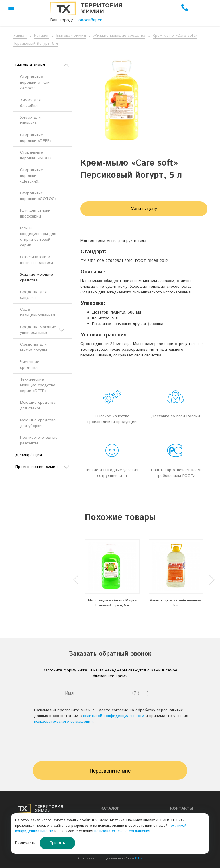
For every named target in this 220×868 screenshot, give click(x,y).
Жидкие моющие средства (119, 36)
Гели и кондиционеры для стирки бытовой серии (38, 237)
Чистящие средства (30, 365)
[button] (11, 9)
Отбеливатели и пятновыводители (37, 260)
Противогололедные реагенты (39, 440)
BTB (139, 859)
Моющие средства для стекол (38, 405)
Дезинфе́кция (29, 455)
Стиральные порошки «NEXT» (36, 155)
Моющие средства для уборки (38, 423)
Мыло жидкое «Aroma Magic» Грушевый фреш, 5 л (112, 603)
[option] (112, 575)
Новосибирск (89, 20)
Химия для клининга (30, 120)
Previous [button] (76, 580)
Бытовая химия (71, 36)
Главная (20, 36)
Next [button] (212, 580)
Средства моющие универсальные (42, 330)
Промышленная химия (42, 467)
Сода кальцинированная (38, 312)
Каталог (42, 36)
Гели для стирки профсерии (35, 213)
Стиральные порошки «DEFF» (36, 138)
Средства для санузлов (33, 295)
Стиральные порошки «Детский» (32, 176)
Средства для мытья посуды (34, 347)
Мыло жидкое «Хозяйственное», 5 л (176, 603)
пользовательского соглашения (63, 722)
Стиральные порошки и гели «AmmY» (35, 83)
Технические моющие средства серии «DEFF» (38, 385)
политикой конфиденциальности (114, 716)
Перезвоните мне (110, 771)
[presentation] (110, 744)
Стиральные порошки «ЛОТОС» (38, 196)
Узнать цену (144, 209)
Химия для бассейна (30, 103)
